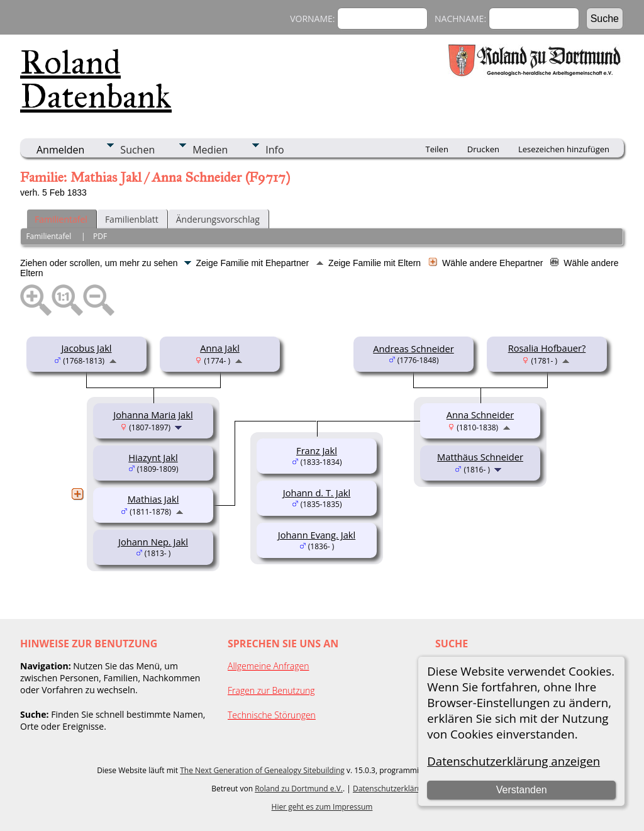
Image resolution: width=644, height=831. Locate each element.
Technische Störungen (272, 715)
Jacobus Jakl (86, 348)
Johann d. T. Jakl (317, 493)
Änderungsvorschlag (218, 219)
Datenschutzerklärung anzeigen (514, 761)
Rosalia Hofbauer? (547, 348)
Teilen (437, 149)
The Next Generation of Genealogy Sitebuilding (262, 770)
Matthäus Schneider (480, 457)
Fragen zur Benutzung (271, 690)
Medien (210, 150)
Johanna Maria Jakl (153, 415)
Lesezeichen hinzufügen (564, 149)
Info (275, 150)
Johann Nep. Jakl (153, 542)
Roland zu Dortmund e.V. (299, 789)
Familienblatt (132, 219)
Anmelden (60, 150)
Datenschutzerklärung (392, 789)
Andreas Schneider (414, 349)
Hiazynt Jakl (153, 457)
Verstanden (522, 790)
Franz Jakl (317, 450)
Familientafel (61, 219)
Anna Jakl (220, 348)
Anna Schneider (480, 415)
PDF (100, 236)
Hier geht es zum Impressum (322, 807)
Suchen (137, 150)
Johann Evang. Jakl (317, 535)
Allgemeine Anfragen (269, 666)
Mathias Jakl (153, 499)
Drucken (483, 149)
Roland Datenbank (96, 79)
